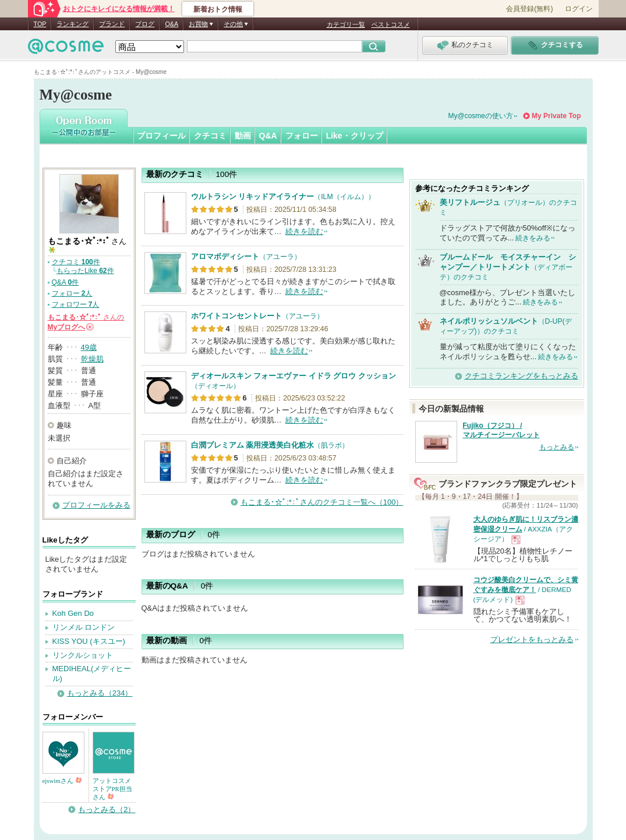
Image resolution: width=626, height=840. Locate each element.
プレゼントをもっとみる (532, 639)
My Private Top (556, 116)
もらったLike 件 (85, 271)
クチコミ (210, 136)
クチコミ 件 (76, 262)
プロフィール (161, 136)
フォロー (302, 136)
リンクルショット (83, 655)
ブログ (145, 24)
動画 (243, 136)
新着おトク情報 (218, 9)
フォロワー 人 (76, 304)
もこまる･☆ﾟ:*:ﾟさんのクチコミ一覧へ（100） (322, 502)
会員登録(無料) (529, 9)
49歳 (89, 347)
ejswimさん (62, 781)
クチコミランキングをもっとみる (521, 376)
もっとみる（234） (100, 693)
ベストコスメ (391, 24)
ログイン (579, 9)
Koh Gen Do (73, 613)
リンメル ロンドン (84, 627)
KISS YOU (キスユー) (89, 641)
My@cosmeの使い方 (481, 116)
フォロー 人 (72, 293)
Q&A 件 (66, 282)
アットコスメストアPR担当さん (112, 789)
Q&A (171, 24)
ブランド (112, 24)
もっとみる (557, 447)
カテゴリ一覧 (346, 24)
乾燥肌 (92, 359)
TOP (40, 24)
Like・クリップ (355, 136)
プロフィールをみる (96, 505)
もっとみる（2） (107, 809)
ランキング (72, 24)
